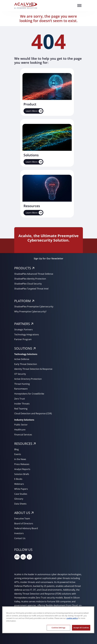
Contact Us (20, 538)
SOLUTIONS (23, 348)
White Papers (21, 489)
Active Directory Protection (28, 379)
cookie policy (72, 618)
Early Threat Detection (26, 364)
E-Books (18, 479)
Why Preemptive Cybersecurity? (30, 312)
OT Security (20, 374)
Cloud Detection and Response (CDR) (33, 413)
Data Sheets (20, 504)
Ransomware (21, 389)
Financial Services (23, 435)
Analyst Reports (22, 469)
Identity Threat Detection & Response (33, 369)
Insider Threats (22, 404)
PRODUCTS (23, 268)
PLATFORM (23, 301)
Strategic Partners (23, 330)
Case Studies (21, 494)
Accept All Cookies (81, 628)
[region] (48, 620)
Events (18, 454)
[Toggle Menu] (79, 5)
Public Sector (21, 425)
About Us (22, 513)
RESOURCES (23, 444)
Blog (16, 449)
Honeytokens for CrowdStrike (29, 394)
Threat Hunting (22, 384)
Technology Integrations (27, 335)
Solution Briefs (22, 474)
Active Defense (22, 359)
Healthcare (20, 430)
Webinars (19, 484)
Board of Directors (24, 523)
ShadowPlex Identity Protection (30, 279)
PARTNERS (22, 324)
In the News (20, 459)
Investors (19, 533)
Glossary (19, 499)
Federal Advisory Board (26, 528)
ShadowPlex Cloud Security (28, 284)
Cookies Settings (58, 628)
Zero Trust (20, 399)
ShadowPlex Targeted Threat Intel (31, 289)
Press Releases (22, 464)
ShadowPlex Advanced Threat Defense (34, 274)
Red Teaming (21, 409)
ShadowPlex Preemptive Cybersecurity (34, 307)
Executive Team (22, 519)
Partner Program (23, 339)
